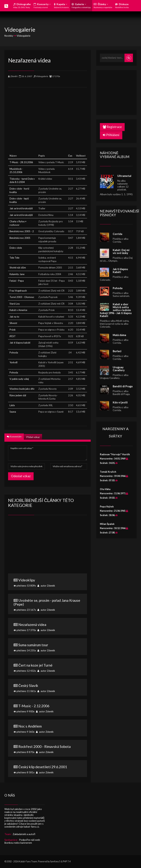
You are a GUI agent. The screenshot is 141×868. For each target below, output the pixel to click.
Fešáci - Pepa (17, 281)
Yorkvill (13, 362)
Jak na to (14, 317)
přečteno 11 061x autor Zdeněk (48, 688)
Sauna (13, 412)
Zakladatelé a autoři (24, 834)
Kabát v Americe (18, 310)
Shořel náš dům (18, 268)
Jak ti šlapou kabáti (20, 343)
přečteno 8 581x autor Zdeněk (48, 769)
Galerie (81, 5)
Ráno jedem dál (18, 395)
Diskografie (22, 5)
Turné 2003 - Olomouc (22, 297)
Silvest (13, 323)
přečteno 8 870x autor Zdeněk (48, 749)
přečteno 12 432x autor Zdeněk (48, 668)
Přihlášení (111, 135)
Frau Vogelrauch (18, 291)
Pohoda (14, 353)
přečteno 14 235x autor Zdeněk (48, 647)
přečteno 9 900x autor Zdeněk (48, 708)
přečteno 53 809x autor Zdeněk (48, 583)
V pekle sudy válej (19, 379)
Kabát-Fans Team (28, 861)
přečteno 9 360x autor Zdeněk (48, 729)
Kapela (61, 5)
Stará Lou (15, 304)
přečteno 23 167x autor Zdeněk (48, 605)
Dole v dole (16, 248)
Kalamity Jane (17, 274)
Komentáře (14, 437)
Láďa (12, 405)
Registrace (112, 127)
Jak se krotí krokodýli (21, 208)
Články (103, 5)
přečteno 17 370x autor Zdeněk (48, 627)
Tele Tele (14, 258)
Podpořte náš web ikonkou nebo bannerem (22, 841)
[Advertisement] (48, 120)
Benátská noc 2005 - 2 (22, 231)
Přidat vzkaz (33, 437)
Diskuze (122, 5)
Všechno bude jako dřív (22, 389)
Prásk (13, 330)
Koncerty (42, 5)
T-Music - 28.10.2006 (21, 162)
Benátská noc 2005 (20, 238)
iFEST (13, 336)
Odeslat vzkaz (21, 476)
